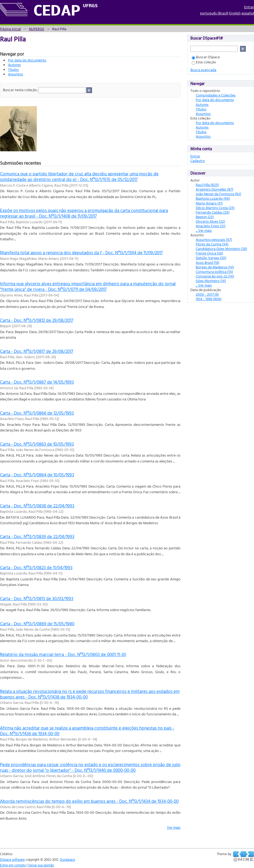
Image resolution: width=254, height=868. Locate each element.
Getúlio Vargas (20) (211, 258)
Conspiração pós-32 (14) (215, 276)
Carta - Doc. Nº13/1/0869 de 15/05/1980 (37, 624)
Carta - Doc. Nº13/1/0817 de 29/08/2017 (37, 351)
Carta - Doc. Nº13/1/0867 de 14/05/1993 (37, 382)
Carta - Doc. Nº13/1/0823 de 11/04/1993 (36, 567)
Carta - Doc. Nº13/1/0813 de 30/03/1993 (37, 598)
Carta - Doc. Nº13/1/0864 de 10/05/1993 (37, 475)
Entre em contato (13, 865)
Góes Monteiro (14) (211, 281)
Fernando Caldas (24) (213, 212)
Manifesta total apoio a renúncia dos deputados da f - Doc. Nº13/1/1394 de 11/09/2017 (81, 252)
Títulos (13, 69)
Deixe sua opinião (41, 865)
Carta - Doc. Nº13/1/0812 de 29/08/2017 (37, 320)
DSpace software (12, 859)
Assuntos (16, 74)
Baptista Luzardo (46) (213, 198)
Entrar (249, 7)
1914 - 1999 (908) (209, 299)
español (248, 13)
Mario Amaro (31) (209, 203)
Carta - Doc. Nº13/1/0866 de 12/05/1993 (37, 413)
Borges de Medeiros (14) (215, 267)
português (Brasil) (214, 13)
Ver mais (174, 827)
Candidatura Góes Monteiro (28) (221, 248)
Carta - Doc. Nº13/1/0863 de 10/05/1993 (37, 444)
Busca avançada (203, 70)
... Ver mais (204, 230)
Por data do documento (27, 60)
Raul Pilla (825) (207, 185)
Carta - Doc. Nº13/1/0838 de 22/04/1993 (37, 506)
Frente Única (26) (209, 253)
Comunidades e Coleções (216, 95)
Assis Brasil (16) (207, 262)
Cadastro (198, 161)
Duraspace (68, 859)
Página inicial (10, 29)
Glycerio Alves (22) (210, 221)
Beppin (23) (205, 217)
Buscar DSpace (206, 57)
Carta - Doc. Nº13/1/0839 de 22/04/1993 (37, 536)
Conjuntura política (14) (214, 271)
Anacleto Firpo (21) (211, 226)
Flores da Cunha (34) (212, 244)
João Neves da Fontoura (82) (218, 194)
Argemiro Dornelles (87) (214, 189)
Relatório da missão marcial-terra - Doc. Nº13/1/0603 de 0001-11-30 (63, 654)
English (235, 13)
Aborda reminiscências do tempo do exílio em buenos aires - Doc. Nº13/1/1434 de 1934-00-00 (89, 801)
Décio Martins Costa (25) (215, 208)
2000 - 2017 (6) (207, 294)
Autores (14, 65)
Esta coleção (204, 62)
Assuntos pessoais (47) (214, 239)
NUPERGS (36, 29)
